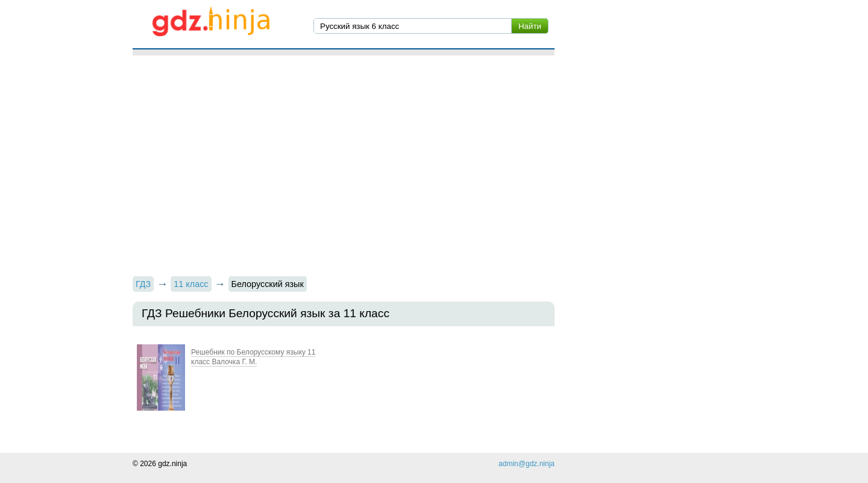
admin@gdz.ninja (527, 464)
